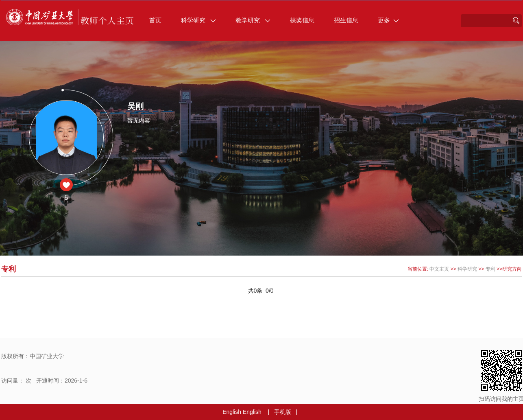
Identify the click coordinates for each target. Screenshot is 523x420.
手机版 (283, 412)
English (232, 412)
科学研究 (198, 20)
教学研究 (253, 20)
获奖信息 (302, 20)
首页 (155, 20)
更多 (388, 20)
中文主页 (439, 269)
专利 (490, 269)
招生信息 (346, 20)
